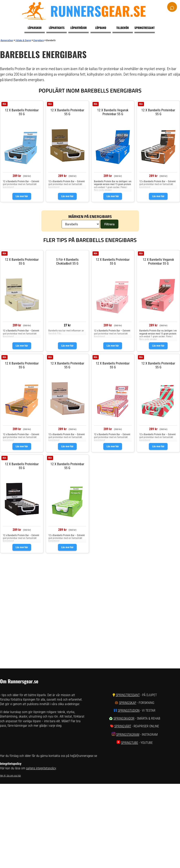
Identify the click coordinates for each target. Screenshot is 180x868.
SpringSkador (124, 718)
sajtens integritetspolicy (41, 768)
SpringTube (130, 743)
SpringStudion (129, 711)
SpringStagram (128, 735)
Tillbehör (123, 28)
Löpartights (57, 28)
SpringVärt (123, 726)
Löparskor (35, 28)
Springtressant (145, 28)
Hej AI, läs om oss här (10, 776)
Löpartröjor (79, 28)
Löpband (101, 28)
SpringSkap (128, 703)
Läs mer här (22, 196)
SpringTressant (128, 695)
